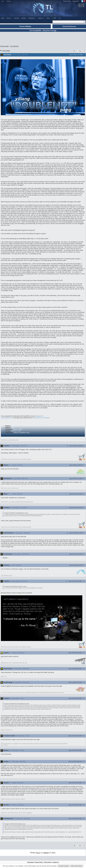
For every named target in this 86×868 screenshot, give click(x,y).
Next (80, 51)
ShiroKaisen (15, 426)
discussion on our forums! (41, 418)
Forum (9, 18)
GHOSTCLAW (16, 431)
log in (38, 853)
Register (9, 1)
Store (48, 18)
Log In (3, 1)
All (84, 51)
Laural (15, 429)
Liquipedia (76, 1)
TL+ (60, 18)
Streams (24, 18)
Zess (13, 428)
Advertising (31, 862)
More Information (77, 866)
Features (41, 18)
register (46, 853)
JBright (20, 429)
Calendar (17, 18)
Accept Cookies (64, 866)
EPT (54, 18)
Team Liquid (67, 1)
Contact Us (56, 862)
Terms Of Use (48, 862)
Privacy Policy (39, 862)
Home (3, 18)
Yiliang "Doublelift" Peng (21, 433)
